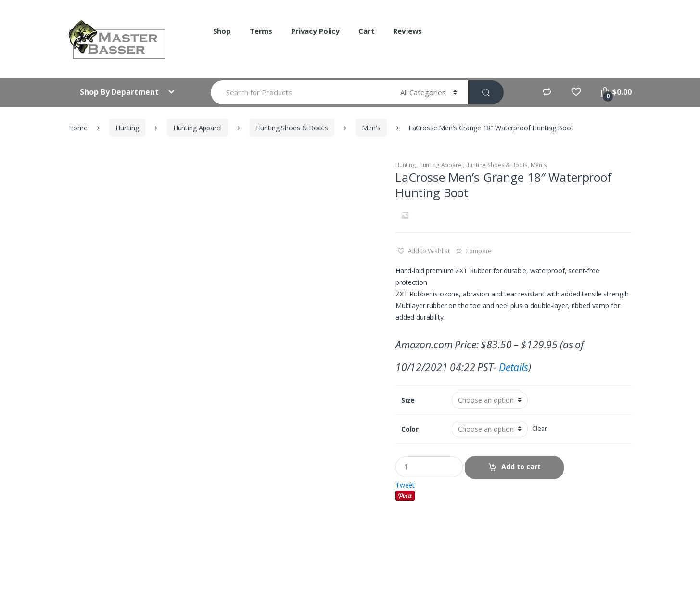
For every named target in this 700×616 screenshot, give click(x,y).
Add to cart (521, 467)
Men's (371, 128)
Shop (222, 31)
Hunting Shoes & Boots (292, 128)
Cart (366, 31)
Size (408, 400)
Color (410, 429)
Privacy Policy (315, 31)
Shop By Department (120, 92)
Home (78, 128)
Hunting (127, 128)
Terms (261, 31)
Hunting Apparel (197, 128)
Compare (478, 251)
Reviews (407, 31)
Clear (539, 429)
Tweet (405, 485)
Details (514, 367)
